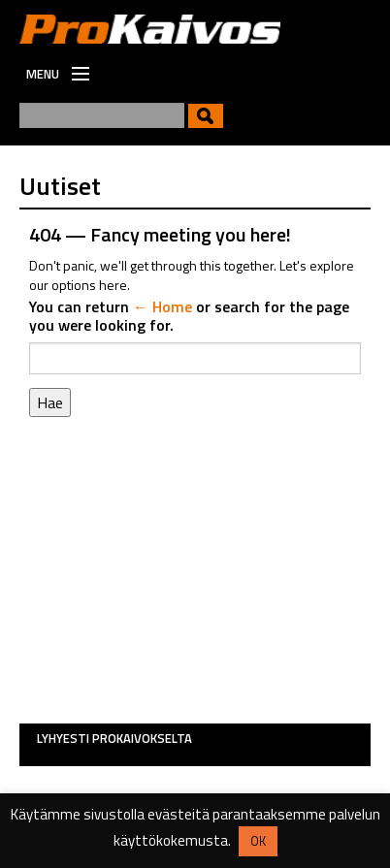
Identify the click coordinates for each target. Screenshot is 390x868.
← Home (162, 306)
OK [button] (258, 841)
